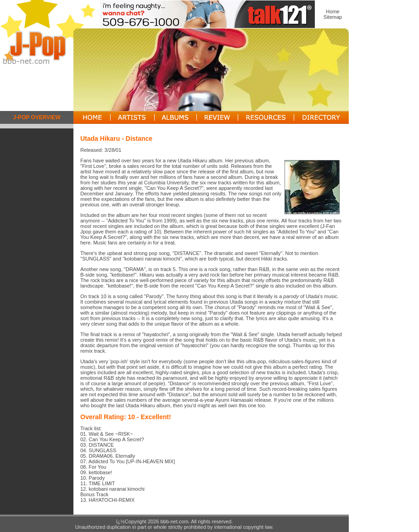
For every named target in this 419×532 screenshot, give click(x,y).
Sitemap (333, 17)
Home (332, 11)
